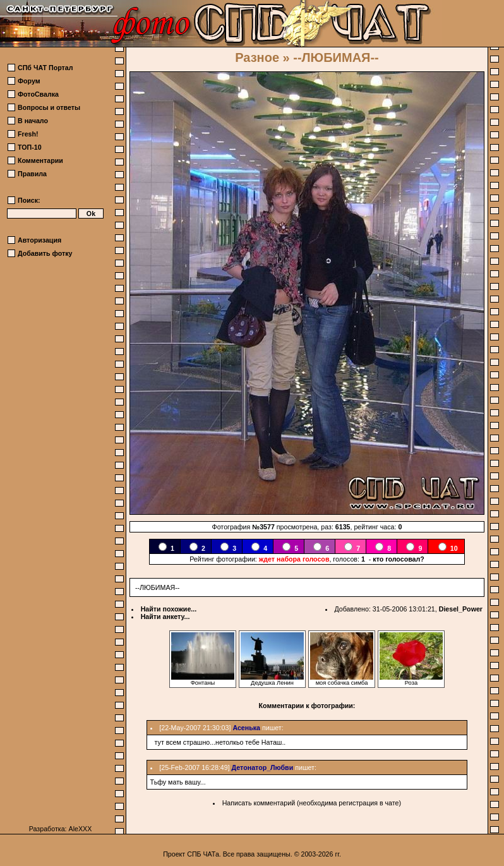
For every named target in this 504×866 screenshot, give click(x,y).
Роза (411, 680)
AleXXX (81, 829)
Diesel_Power (461, 609)
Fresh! (28, 134)
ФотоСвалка (38, 94)
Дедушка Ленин (272, 680)
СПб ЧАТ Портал (45, 68)
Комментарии (40, 160)
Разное (257, 57)
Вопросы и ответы (49, 107)
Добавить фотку (45, 253)
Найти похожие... (169, 609)
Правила (32, 174)
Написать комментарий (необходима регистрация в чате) (312, 803)
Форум (29, 81)
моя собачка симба (342, 680)
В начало (33, 121)
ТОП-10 (30, 147)
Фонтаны (203, 680)
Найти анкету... (165, 616)
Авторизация (39, 240)
